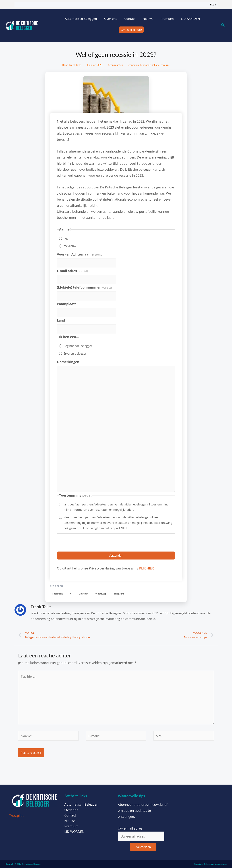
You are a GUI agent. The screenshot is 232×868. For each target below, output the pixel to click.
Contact (130, 19)
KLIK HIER (147, 568)
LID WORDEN (190, 19)
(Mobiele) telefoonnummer (84, 287)
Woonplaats (67, 304)
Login (213, 4)
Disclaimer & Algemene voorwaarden (210, 864)
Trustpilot (16, 816)
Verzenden (116, 556)
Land (61, 320)
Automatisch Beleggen (81, 19)
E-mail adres (72, 271)
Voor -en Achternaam (80, 254)
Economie (146, 65)
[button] (58, 594)
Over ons (111, 19)
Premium (167, 19)
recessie (165, 65)
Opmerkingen (68, 362)
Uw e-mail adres (130, 828)
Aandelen (134, 65)
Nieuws (148, 19)
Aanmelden (143, 847)
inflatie (156, 65)
